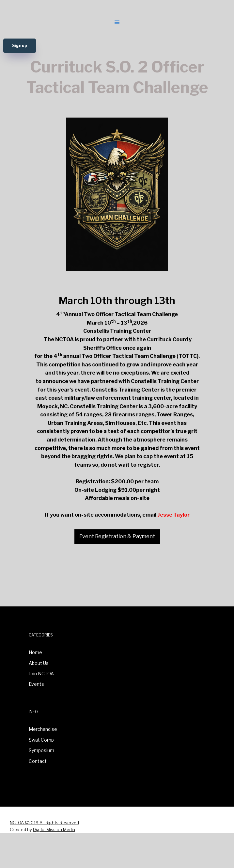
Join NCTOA (41, 674)
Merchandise (43, 729)
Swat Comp (41, 740)
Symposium (41, 750)
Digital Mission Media (54, 829)
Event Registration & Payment (117, 536)
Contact (38, 761)
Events (36, 684)
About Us (39, 663)
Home (35, 652)
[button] (117, 22)
